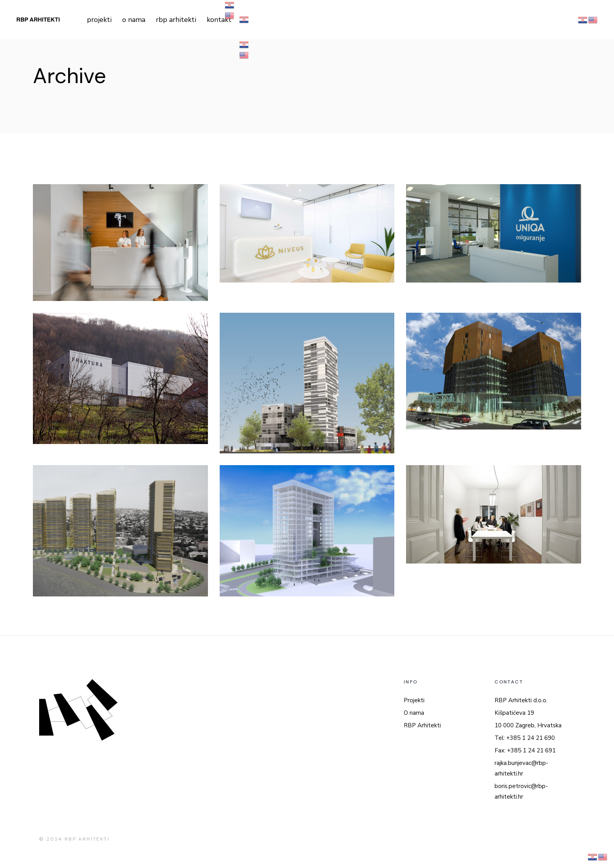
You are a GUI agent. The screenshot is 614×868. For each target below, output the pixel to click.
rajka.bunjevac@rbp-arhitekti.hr (521, 768)
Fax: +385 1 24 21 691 (525, 750)
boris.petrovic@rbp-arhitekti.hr (521, 791)
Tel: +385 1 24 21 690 (525, 738)
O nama (414, 713)
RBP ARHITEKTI (87, 839)
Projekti (414, 700)
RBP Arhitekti (422, 725)
